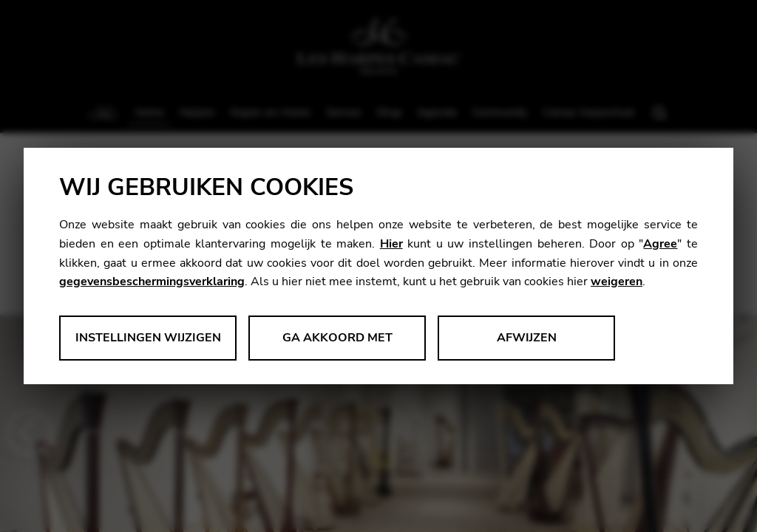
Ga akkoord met (337, 338)
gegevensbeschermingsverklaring (152, 282)
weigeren (617, 282)
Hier (391, 244)
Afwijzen (527, 338)
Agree (660, 244)
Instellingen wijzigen (148, 338)
